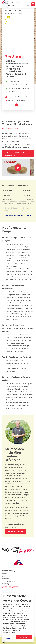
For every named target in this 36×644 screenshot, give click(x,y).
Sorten (13, 13)
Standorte (5, 579)
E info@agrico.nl (8, 584)
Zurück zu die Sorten (14, 10)
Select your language (15, 2)
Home (7, 13)
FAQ (4, 576)
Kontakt (5, 574)
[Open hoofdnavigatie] (33, 4)
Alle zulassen (24, 637)
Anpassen (9, 638)
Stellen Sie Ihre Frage (16, 531)
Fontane (20, 13)
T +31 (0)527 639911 (9, 581)
